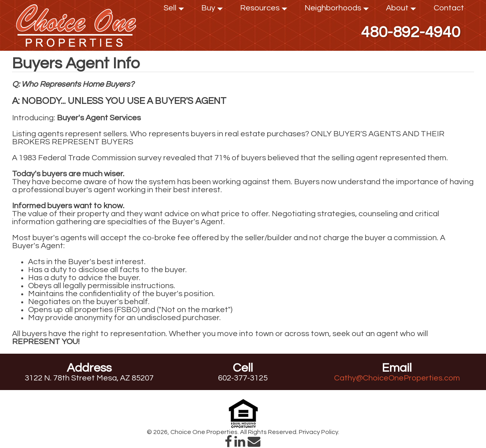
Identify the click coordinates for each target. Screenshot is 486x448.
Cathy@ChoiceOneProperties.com (397, 378)
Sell (174, 10)
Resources (264, 10)
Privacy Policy (318, 432)
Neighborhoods (337, 10)
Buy (212, 10)
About (401, 10)
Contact (449, 8)
